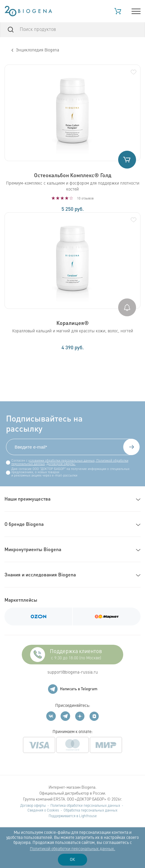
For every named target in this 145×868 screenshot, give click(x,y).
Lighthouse (88, 816)
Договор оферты (33, 806)
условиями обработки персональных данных (61, 461)
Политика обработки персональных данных (85, 806)
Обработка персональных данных (91, 811)
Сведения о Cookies (43, 811)
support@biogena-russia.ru (73, 672)
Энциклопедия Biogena (35, 50)
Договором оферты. (61, 464)
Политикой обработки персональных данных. (72, 849)
